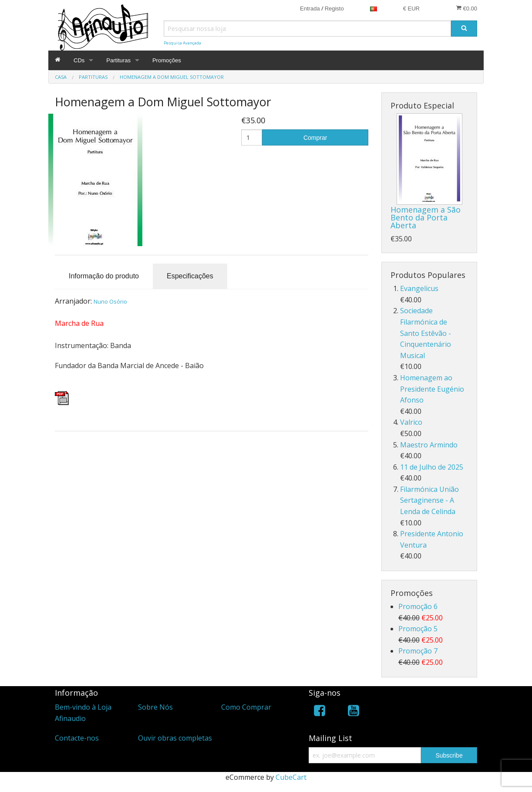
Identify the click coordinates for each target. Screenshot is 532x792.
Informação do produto (104, 276)
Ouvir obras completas (175, 738)
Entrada (310, 8)
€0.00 (466, 8)
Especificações (190, 276)
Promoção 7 (418, 651)
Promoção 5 (418, 629)
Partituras (118, 60)
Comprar (315, 138)
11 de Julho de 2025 (432, 467)
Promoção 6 (418, 606)
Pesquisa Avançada (182, 43)
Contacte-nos (77, 738)
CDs (79, 60)
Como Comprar (246, 707)
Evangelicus (419, 288)
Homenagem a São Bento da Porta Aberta (426, 217)
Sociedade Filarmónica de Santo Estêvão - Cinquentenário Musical (426, 333)
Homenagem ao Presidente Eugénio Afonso (432, 389)
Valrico (411, 422)
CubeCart (291, 777)
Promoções (167, 60)
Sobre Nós (155, 707)
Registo (334, 8)
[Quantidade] (252, 137)
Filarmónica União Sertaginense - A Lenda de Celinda (429, 500)
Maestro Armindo (429, 445)
